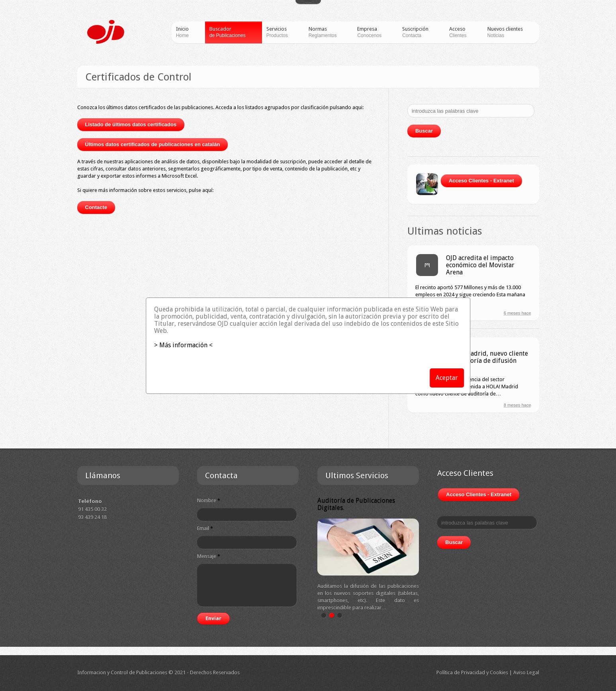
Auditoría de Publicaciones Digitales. (356, 504)
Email (205, 528)
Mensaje (209, 556)
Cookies (499, 672)
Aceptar (447, 378)
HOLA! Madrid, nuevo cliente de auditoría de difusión (487, 357)
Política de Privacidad (461, 672)
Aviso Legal (526, 672)
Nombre (209, 500)
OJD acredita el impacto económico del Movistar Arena (480, 265)
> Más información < (183, 345)
